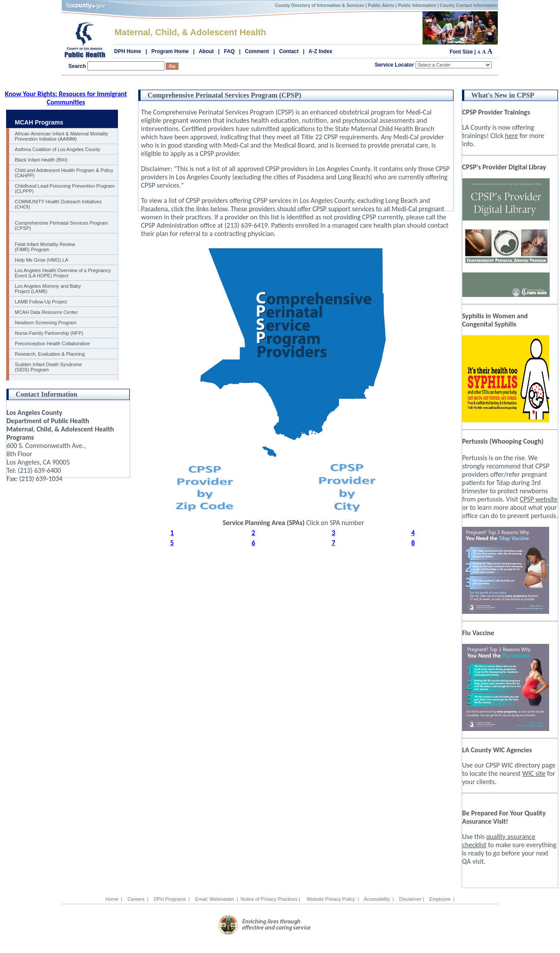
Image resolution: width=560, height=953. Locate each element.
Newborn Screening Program (46, 323)
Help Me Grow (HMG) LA (42, 260)
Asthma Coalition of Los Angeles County (57, 149)
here (512, 136)
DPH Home (127, 51)
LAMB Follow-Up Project (41, 302)
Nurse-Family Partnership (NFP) (49, 333)
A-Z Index (320, 51)
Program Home (170, 51)
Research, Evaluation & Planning (50, 354)
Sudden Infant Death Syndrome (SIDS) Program (48, 367)
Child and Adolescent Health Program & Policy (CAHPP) (64, 173)
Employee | (441, 899)
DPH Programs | (170, 899)
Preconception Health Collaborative (52, 343)
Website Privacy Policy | (332, 899)
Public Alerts (381, 5)
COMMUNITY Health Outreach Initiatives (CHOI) (58, 204)
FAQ (230, 51)
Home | (114, 899)
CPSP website (539, 499)
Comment (257, 51)
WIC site (534, 773)
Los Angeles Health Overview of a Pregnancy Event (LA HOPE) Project (63, 273)
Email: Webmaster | (215, 899)
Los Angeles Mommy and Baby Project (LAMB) (48, 289)
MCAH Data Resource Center (46, 312)
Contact (289, 51)
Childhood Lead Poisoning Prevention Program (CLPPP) (65, 189)
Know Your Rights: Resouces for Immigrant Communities (66, 98)
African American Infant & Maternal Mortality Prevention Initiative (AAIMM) (62, 136)
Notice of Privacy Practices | (271, 899)
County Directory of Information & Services (320, 5)
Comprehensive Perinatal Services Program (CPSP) (61, 226)
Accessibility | (378, 899)
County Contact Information (469, 5)
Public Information (417, 5)
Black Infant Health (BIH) (41, 160)
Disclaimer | (410, 899)
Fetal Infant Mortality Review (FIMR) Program (45, 247)
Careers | (137, 899)
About (206, 51)
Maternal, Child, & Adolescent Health (190, 32)
